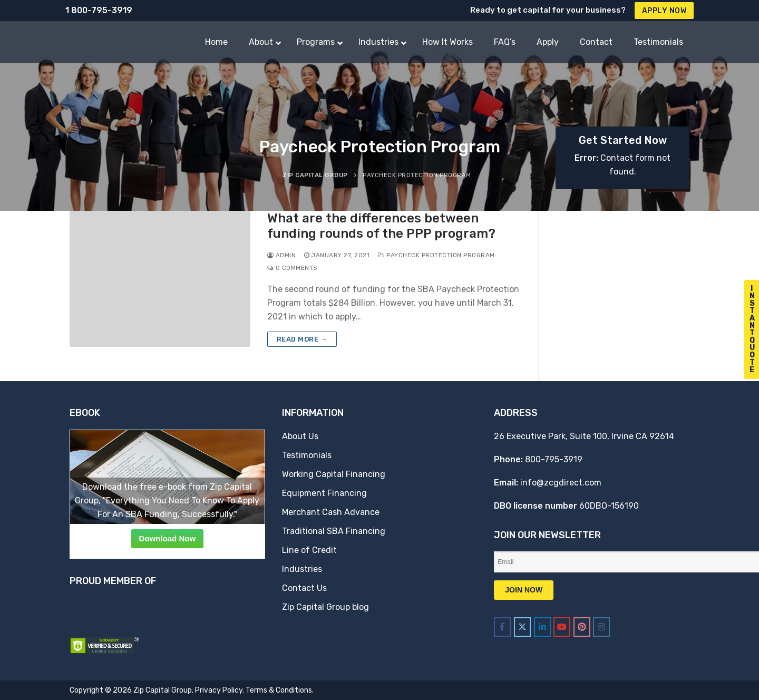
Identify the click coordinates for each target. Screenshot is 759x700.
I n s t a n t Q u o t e (752, 329)
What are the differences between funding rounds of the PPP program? (381, 226)
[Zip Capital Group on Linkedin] (542, 627)
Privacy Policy (219, 690)
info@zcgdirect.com (561, 483)
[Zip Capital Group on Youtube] (562, 627)
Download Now (168, 538)
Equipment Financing (324, 493)
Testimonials (307, 455)
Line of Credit (309, 550)
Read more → (302, 339)
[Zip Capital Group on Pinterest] (582, 627)
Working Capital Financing (334, 474)
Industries (302, 569)
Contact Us (304, 588)
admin (282, 255)
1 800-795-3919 (99, 10)
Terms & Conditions (279, 690)
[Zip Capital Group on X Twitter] (522, 627)
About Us (300, 436)
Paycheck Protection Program (436, 255)
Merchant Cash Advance (331, 512)
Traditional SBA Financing (334, 531)
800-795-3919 (554, 459)
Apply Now (664, 11)
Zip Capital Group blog (325, 607)
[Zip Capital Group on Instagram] (601, 627)
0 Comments (292, 268)
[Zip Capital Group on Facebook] (502, 627)
